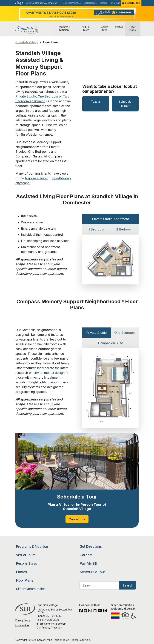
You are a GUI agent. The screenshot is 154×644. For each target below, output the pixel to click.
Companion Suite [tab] (111, 343)
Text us (96, 102)
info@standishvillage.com (51, 624)
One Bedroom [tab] (125, 333)
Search (128, 585)
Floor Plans (132, 28)
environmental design (49, 373)
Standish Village (33, 30)
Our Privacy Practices (49, 628)
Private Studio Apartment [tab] (110, 219)
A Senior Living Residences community (41, 3)
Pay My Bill (115, 3)
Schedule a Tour (133, 3)
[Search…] (99, 585)
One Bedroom (48, 96)
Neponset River (36, 178)
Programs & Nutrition (64, 28)
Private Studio (26, 96)
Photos (119, 27)
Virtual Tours (86, 28)
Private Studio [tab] (96, 333)
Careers (103, 3)
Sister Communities (72, 3)
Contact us (77, 519)
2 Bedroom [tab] (124, 229)
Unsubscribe (22, 625)
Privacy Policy (23, 620)
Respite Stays (104, 28)
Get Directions (90, 3)
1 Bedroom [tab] (96, 229)
